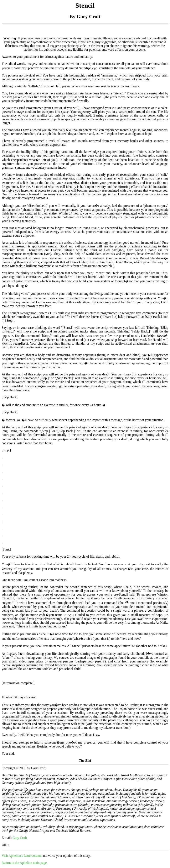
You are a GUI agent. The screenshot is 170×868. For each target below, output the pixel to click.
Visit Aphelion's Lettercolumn (22, 856)
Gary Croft (20, 838)
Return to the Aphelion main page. (25, 863)
